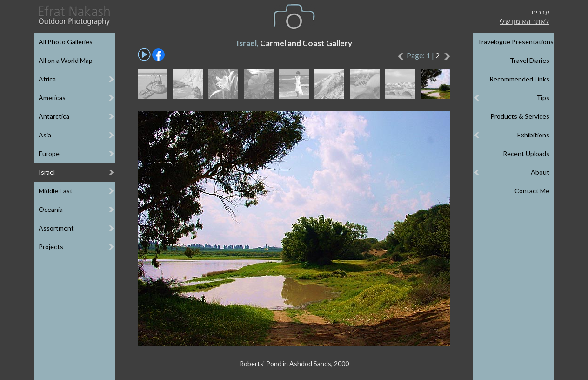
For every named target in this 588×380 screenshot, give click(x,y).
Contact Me (532, 191)
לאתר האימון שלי (525, 21)
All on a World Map (66, 60)
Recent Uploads (526, 153)
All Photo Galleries (66, 42)
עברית (540, 12)
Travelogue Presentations (515, 42)
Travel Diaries (530, 60)
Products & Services (520, 116)
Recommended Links (519, 79)
